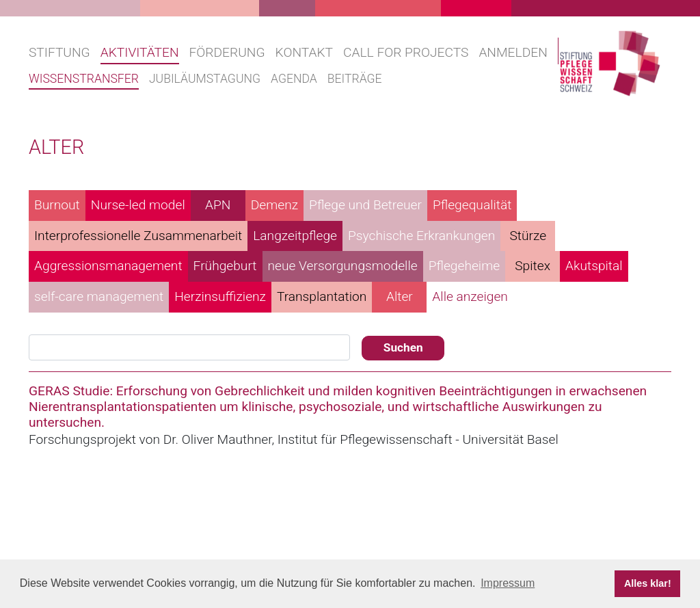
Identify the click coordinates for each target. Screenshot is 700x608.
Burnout (57, 205)
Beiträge (355, 79)
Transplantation (322, 296)
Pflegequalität (472, 205)
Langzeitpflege (295, 236)
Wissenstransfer (84, 79)
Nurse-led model (138, 205)
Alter (400, 296)
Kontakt (304, 52)
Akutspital (594, 266)
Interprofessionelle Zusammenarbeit (138, 236)
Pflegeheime (464, 266)
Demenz (274, 205)
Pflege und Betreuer (365, 205)
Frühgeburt (225, 266)
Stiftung (59, 52)
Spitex (533, 266)
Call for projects (406, 52)
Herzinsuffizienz (220, 296)
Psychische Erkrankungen (421, 236)
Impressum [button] (508, 583)
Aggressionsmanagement (108, 266)
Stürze (528, 236)
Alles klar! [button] (648, 583)
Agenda (294, 79)
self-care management (99, 296)
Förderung (227, 52)
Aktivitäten (140, 52)
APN (218, 205)
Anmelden (513, 52)
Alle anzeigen (470, 296)
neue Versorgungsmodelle (343, 266)
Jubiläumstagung (205, 79)
